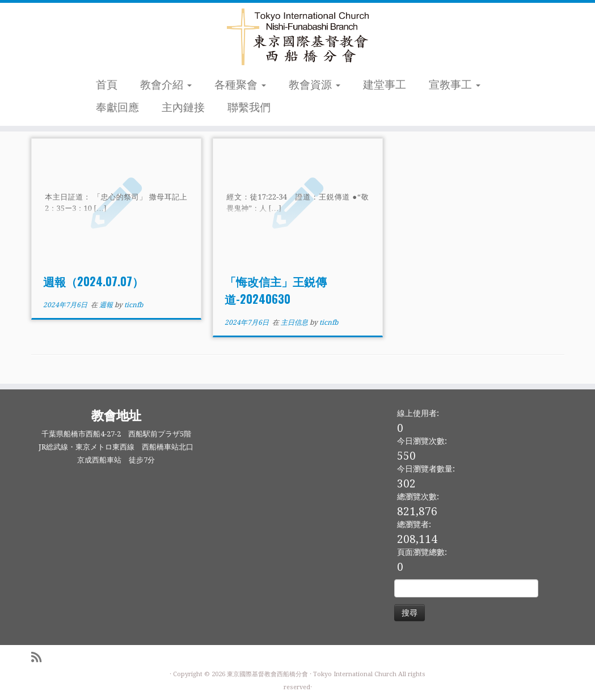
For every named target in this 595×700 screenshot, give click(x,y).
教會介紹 (166, 85)
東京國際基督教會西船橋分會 (267, 674)
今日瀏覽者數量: (426, 469)
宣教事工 (455, 85)
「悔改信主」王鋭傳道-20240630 (276, 290)
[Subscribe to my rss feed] (40, 658)
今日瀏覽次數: (422, 441)
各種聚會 (240, 85)
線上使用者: (418, 413)
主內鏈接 (183, 107)
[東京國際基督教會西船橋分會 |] (297, 37)
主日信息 (295, 323)
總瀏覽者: (414, 524)
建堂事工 (385, 85)
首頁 (107, 85)
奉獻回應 (117, 107)
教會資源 (315, 85)
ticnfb (134, 305)
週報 (107, 305)
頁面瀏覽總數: (422, 552)
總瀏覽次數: (418, 497)
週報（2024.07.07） (93, 281)
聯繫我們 (249, 107)
